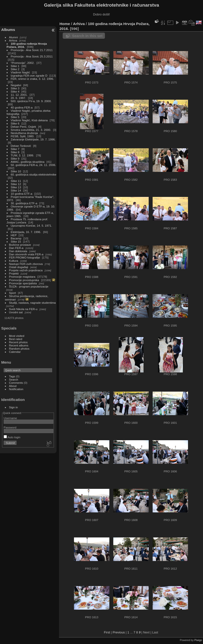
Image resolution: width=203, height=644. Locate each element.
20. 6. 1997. (18, 98)
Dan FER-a (16, 248)
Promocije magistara (22, 277)
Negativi (16, 85)
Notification (16, 389)
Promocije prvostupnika (24, 280)
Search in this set (87, 36)
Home (65, 24)
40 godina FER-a (22, 107)
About (13, 386)
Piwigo (198, 640)
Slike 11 (16, 181)
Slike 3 (15, 88)
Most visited (17, 336)
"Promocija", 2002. (23, 63)
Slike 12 (16, 184)
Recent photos (18, 342)
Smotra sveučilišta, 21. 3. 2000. (31, 130)
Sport (13, 293)
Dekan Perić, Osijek (23, 127)
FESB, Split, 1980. (23, 136)
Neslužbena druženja (24, 133)
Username (10, 418)
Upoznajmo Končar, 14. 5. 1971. (31, 226)
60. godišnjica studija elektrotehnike (34, 174)
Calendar (15, 352)
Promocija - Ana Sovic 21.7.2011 (32, 50)
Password (10, 427)
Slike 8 (15, 152)
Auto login (12, 437)
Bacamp (16, 238)
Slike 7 (15, 149)
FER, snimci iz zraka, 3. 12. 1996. (32, 79)
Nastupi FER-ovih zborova (26, 264)
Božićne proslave (20, 245)
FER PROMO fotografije (25, 257)
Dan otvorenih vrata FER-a (26, 254)
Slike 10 (16, 171)
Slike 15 (16, 241)
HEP (14, 235)
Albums (8, 30)
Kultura (14, 261)
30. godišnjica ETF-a (24, 203)
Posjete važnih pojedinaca (26, 270)
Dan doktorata (18, 251)
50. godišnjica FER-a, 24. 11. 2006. (33, 165)
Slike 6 (15, 123)
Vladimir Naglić (20, 72)
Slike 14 (16, 190)
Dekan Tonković (21, 146)
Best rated (16, 339)
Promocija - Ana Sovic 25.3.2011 (32, 56)
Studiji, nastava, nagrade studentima (32, 303)
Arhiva (13, 40)
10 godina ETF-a (22, 194)
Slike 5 (15, 117)
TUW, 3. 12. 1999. (22, 155)
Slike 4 (15, 91)
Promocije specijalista (23, 283)
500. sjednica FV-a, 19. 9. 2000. (31, 101)
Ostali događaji (19, 267)
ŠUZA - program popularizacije (29, 286)
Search (14, 379)
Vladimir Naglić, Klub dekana (29, 120)
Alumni (14, 37)
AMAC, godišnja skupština (28, 162)
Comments (16, 383)
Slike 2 (15, 69)
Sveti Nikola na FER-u (23, 309)
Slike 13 (16, 187)
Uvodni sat (16, 312)
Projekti (14, 273)
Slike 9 (15, 158)
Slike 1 (15, 66)
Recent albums (19, 345)
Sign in (14, 407)
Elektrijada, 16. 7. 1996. (26, 232)
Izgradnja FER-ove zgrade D (29, 75)
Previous (119, 632)
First (107, 632)
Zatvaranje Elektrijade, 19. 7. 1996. (33, 139)
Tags (12, 376)
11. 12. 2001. (19, 95)
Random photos (19, 349)
